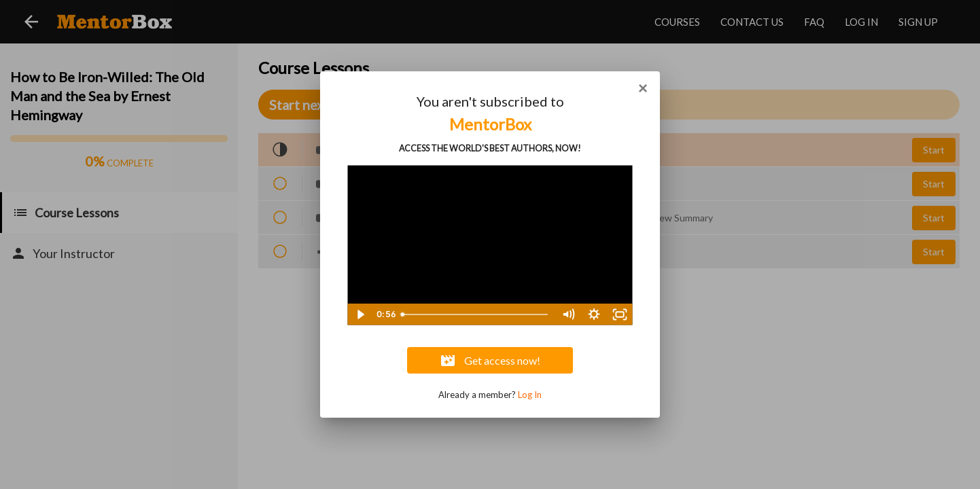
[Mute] (568, 314)
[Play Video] (360, 314)
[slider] (476, 314)
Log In (530, 395)
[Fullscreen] (620, 314)
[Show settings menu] (594, 314)
